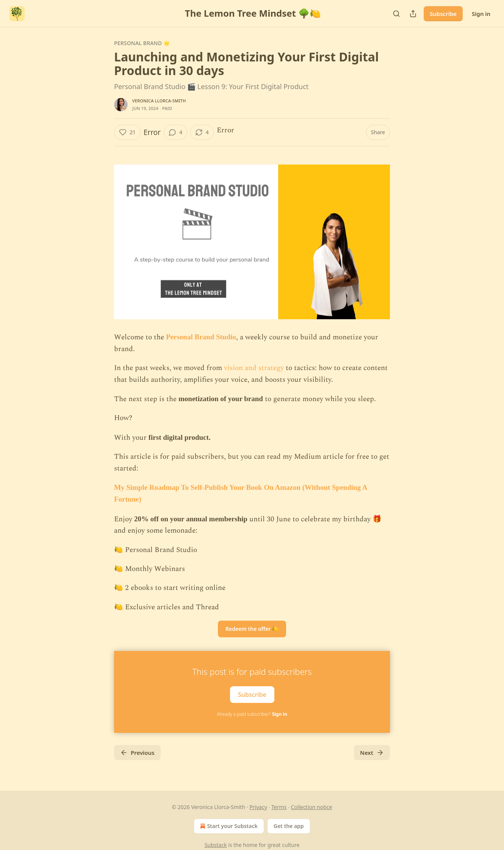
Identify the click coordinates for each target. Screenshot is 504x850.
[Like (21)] (127, 132)
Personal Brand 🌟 (142, 43)
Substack (216, 845)
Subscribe (443, 14)
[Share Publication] (413, 14)
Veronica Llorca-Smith (159, 101)
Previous (137, 753)
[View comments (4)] (175, 132)
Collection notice (311, 807)
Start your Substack (228, 826)
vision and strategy (254, 368)
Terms (279, 807)
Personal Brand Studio (201, 337)
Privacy (258, 807)
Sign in (481, 14)
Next (372, 753)
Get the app (289, 826)
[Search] (396, 14)
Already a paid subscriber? (252, 714)
